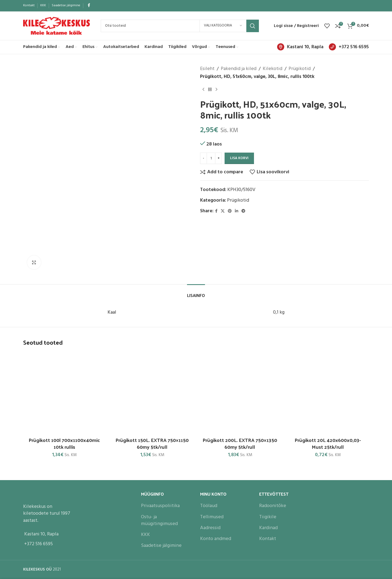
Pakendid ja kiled (239, 69)
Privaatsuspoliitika (160, 506)
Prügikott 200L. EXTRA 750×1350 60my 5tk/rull (240, 443)
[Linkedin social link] (237, 211)
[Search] (180, 26)
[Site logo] (56, 26)
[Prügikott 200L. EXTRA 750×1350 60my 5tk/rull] (240, 393)
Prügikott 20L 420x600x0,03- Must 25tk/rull (328, 443)
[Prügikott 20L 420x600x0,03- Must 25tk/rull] (328, 393)
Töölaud (209, 506)
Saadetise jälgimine (161, 546)
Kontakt (268, 539)
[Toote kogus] (211, 158)
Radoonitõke (273, 506)
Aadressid (210, 528)
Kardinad (268, 528)
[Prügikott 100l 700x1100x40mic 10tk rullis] (64, 393)
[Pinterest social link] (230, 211)
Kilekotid (272, 69)
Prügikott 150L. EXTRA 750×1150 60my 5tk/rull (152, 443)
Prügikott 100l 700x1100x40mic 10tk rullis (64, 443)
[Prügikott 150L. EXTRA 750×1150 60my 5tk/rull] (152, 393)
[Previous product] (203, 90)
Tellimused (212, 517)
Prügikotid (300, 69)
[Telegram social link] (243, 211)
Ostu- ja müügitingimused (159, 520)
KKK (146, 535)
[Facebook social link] (89, 6)
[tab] (196, 292)
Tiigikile (268, 517)
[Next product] (216, 90)
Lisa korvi (239, 158)
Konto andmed (216, 539)
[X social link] (223, 211)
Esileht (207, 69)
